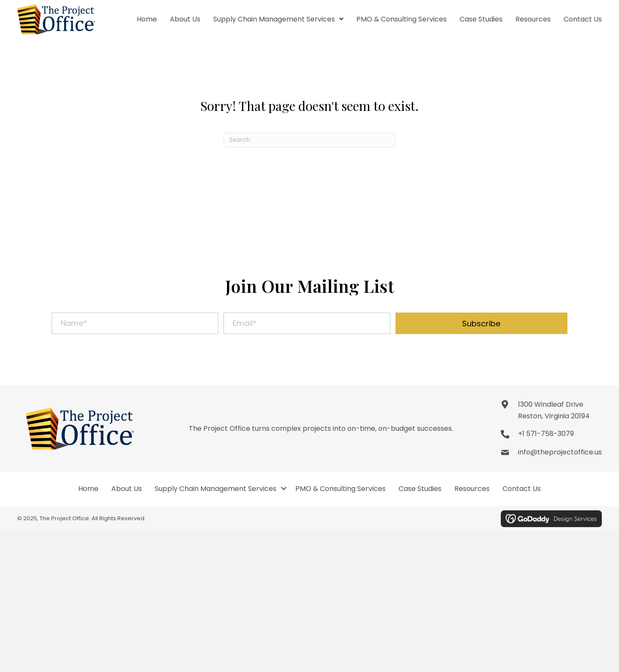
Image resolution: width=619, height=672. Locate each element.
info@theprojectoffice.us (560, 452)
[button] (481, 323)
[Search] (309, 140)
